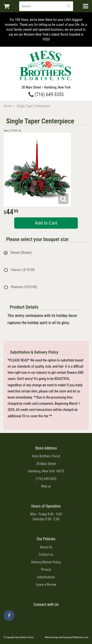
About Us (46, 547)
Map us (46, 486)
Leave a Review (46, 584)
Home (8, 106)
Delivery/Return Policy (46, 562)
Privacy (46, 569)
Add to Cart (46, 223)
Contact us (46, 554)
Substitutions (46, 577)
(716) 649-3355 (46, 95)
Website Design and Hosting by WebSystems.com (67, 637)
